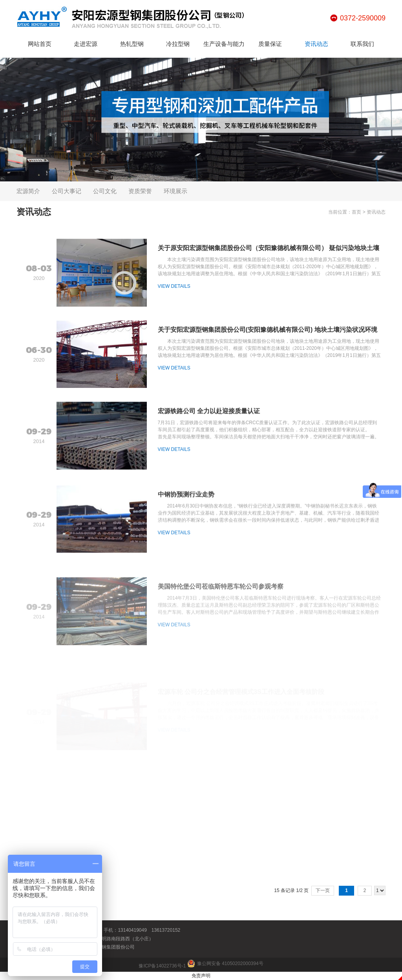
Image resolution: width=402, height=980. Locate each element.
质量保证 (270, 44)
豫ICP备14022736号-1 (162, 966)
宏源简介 (28, 191)
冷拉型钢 (178, 44)
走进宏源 (86, 44)
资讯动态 (316, 44)
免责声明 (201, 976)
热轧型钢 (132, 44)
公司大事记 (67, 191)
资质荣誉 (140, 191)
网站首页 (40, 44)
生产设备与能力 (224, 44)
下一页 (323, 890)
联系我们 (362, 44)
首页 (356, 212)
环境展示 (175, 191)
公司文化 (105, 191)
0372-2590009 (363, 18)
